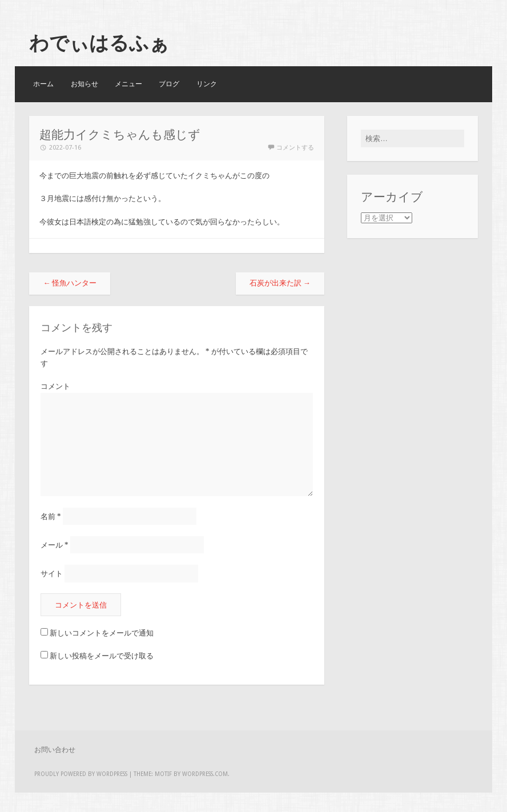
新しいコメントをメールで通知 (102, 633)
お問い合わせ (55, 750)
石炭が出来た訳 (280, 283)
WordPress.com (205, 774)
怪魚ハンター (70, 283)
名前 (51, 516)
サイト (52, 574)
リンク (207, 84)
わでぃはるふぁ (99, 43)
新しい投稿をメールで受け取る (102, 656)
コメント (55, 386)
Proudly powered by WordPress (81, 774)
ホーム (43, 84)
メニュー (128, 84)
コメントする (295, 148)
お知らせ (84, 84)
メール (55, 545)
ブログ (169, 84)
